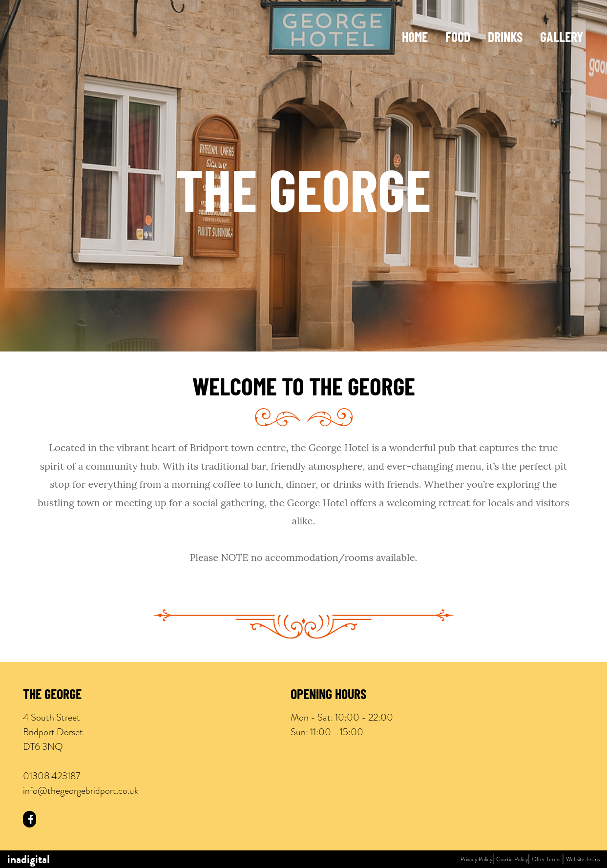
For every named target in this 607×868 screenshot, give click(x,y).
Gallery (562, 39)
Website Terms (583, 859)
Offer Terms (546, 859)
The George (52, 696)
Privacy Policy (476, 859)
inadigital (29, 859)
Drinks (505, 39)
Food (458, 39)
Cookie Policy (512, 859)
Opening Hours (328, 696)
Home (415, 39)
